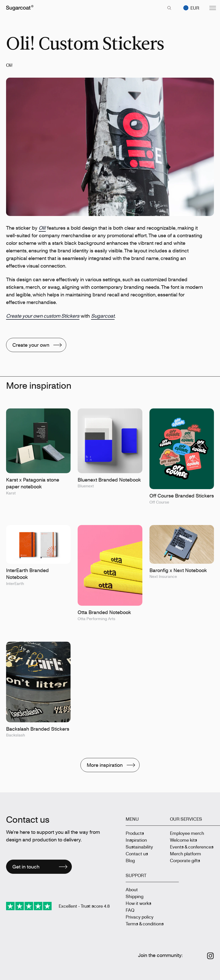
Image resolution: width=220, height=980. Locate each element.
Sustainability (139, 847)
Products (135, 833)
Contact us (137, 854)
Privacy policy (140, 917)
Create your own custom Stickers (43, 316)
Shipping (135, 896)
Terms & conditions (145, 924)
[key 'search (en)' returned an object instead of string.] (169, 8)
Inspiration (136, 840)
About (132, 889)
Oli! (42, 228)
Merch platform (185, 854)
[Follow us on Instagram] (211, 956)
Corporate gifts (185, 860)
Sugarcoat (103, 316)
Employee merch (187, 833)
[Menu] (213, 8)
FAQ (130, 910)
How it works (138, 903)
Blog (130, 860)
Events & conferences (192, 847)
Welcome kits (183, 840)
